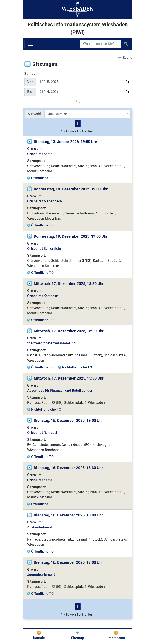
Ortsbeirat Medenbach (45, 201)
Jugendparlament (41, 575)
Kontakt (39, 638)
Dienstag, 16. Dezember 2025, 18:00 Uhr (68, 515)
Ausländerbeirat (40, 527)
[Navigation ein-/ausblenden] (30, 44)
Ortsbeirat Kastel (40, 154)
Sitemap (77, 638)
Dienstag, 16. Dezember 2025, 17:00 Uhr (68, 562)
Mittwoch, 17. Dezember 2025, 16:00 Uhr (69, 331)
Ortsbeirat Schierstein (44, 249)
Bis (30, 92)
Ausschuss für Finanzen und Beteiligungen (60, 391)
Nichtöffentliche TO (77, 367)
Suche (127, 58)
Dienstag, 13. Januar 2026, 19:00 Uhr (65, 142)
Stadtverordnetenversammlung (51, 343)
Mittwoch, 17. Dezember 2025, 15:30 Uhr (69, 378)
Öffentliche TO (42, 178)
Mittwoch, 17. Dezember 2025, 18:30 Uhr (69, 284)
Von (30, 82)
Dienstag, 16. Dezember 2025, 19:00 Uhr (68, 420)
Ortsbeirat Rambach (43, 433)
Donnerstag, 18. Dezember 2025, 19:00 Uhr (71, 189)
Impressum (116, 638)
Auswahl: (35, 114)
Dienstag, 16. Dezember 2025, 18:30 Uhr (68, 468)
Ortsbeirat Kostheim (43, 296)
